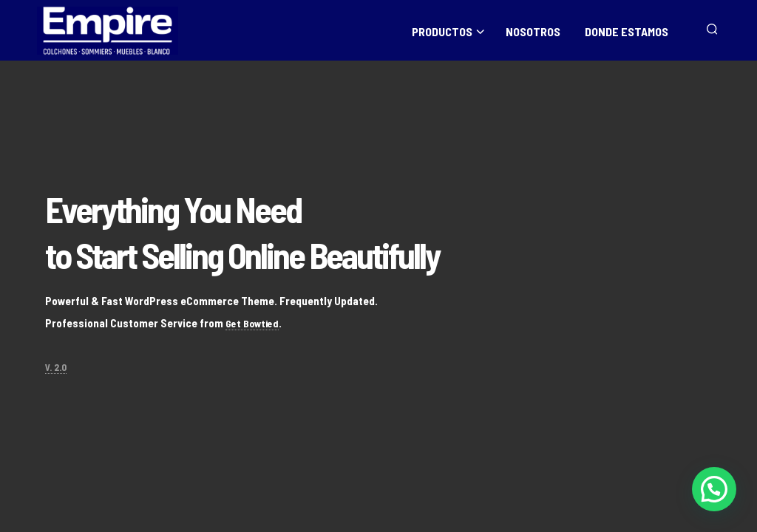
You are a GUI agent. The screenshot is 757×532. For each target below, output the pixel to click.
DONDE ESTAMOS (627, 31)
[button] (714, 489)
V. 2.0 (56, 367)
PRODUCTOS (442, 31)
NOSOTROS (533, 31)
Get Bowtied (255, 323)
